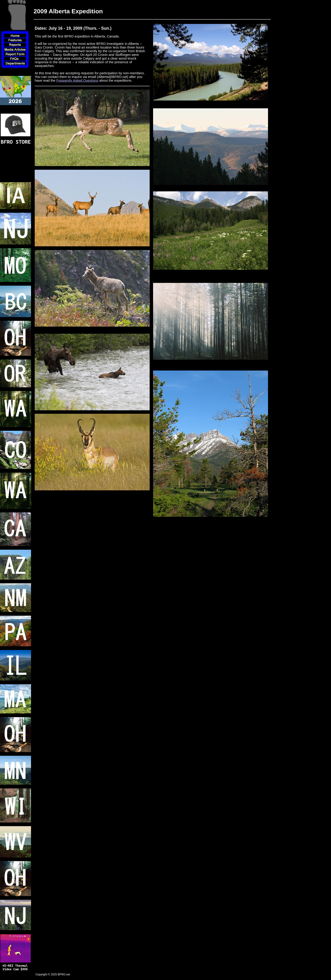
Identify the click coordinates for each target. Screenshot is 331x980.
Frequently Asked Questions (77, 80)
